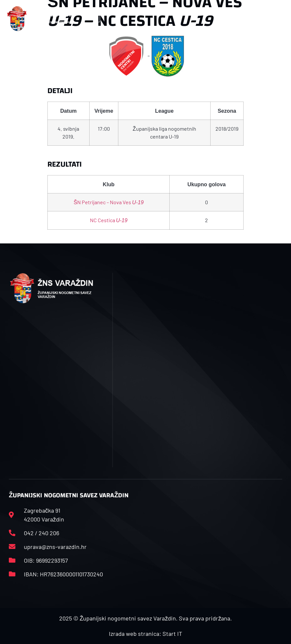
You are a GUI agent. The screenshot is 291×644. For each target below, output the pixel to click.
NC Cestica (109, 220)
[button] (99, 19)
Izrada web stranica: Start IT (145, 634)
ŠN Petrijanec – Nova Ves (109, 202)
